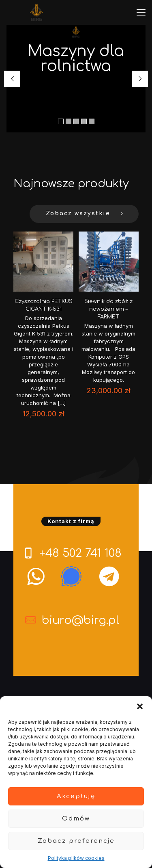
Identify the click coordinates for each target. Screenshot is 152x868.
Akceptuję (76, 796)
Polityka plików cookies (76, 858)
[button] (140, 706)
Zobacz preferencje (76, 841)
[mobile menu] (141, 12)
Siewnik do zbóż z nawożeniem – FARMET (108, 309)
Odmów (76, 819)
